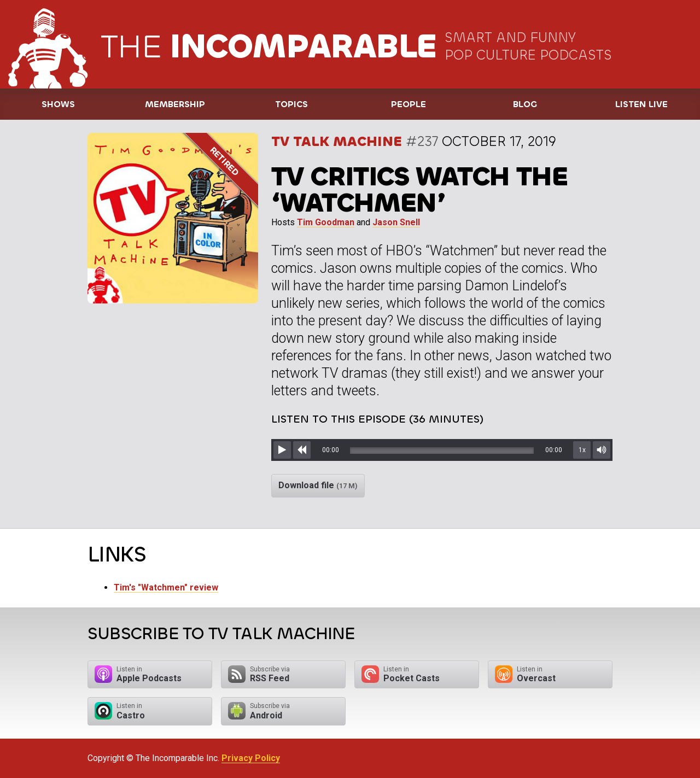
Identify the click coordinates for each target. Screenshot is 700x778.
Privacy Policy (251, 758)
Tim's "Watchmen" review (166, 587)
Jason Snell (396, 222)
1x (582, 450)
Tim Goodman (326, 222)
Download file (318, 485)
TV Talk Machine (337, 141)
